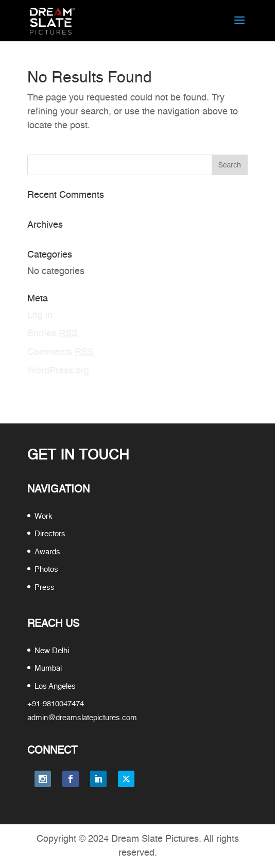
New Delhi (52, 651)
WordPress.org (58, 371)
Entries (53, 334)
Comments (61, 352)
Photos (46, 569)
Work (44, 516)
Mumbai (48, 668)
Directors (50, 534)
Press (45, 588)
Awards (47, 552)
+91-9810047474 (56, 704)
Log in (40, 315)
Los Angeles (55, 686)
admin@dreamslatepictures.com (82, 718)
